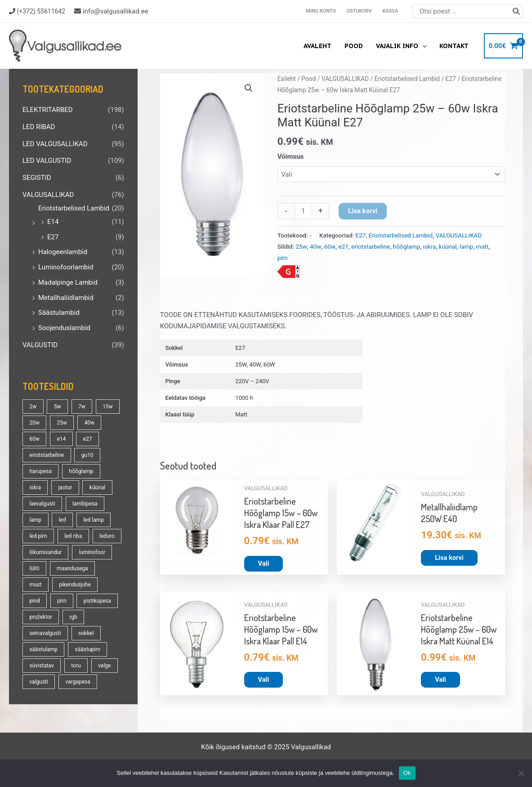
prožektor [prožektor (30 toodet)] (40, 617)
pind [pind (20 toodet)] (34, 601)
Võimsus (291, 157)
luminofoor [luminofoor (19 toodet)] (92, 552)
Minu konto (323, 11)
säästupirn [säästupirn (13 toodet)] (88, 649)
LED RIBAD (39, 127)
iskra (430, 246)
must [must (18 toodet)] (35, 585)
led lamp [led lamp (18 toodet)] (94, 520)
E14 (53, 222)
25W (241, 364)
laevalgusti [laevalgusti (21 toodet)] (42, 504)
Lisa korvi (363, 211)
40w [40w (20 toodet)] (89, 423)
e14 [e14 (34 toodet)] (61, 439)
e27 (343, 246)
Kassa (391, 11)
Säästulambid (59, 313)
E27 (53, 237)
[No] (521, 773)
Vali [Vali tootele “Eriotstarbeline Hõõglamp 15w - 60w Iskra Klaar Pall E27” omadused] (264, 563)
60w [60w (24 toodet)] (34, 439)
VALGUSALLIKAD (48, 195)
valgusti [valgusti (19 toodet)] (39, 682)
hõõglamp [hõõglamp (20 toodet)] (81, 471)
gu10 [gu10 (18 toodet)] (87, 455)
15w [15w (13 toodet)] (108, 407)
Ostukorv (360, 11)
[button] (249, 88)
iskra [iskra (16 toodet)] (35, 487)
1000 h (244, 398)
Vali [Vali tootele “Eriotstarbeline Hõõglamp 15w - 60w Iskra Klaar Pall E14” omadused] (264, 680)
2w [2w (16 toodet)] (33, 407)
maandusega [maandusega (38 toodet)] (72, 568)
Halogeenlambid (63, 252)
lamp (466, 246)
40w (315, 246)
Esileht (287, 79)
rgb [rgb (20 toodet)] (73, 617)
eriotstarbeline (371, 246)
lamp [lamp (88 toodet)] (35, 520)
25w (301, 246)
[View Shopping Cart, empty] (503, 46)
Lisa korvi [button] (449, 558)
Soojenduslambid (64, 328)
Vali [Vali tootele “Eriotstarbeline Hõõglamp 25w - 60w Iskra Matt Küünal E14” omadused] (440, 680)
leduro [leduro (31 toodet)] (107, 536)
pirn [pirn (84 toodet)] (62, 601)
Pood (355, 46)
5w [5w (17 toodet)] (58, 407)
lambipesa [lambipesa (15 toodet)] (85, 504)
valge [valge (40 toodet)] (104, 666)
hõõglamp (407, 246)
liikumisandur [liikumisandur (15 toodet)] (45, 552)
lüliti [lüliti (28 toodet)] (34, 568)
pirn (283, 258)
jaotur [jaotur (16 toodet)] (65, 487)
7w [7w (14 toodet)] (82, 407)
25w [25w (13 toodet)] (62, 423)
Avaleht (319, 46)
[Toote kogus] (303, 211)
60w (330, 246)
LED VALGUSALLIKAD (55, 144)
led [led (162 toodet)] (63, 520)
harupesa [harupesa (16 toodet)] (40, 471)
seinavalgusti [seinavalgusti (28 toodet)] (45, 633)
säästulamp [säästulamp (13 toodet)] (43, 649)
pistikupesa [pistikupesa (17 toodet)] (97, 601)
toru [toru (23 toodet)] (76, 666)
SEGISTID (37, 178)
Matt (241, 414)
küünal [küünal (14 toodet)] (97, 487)
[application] (423, 46)
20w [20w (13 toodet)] (34, 423)
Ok (407, 773)
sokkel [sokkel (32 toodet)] (86, 633)
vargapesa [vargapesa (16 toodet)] (78, 682)
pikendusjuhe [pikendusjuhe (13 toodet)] (75, 585)
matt (482, 246)
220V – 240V (252, 381)
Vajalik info (402, 46)
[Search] (517, 11)
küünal (448, 246)
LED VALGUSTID (47, 161)
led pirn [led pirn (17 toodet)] (38, 536)
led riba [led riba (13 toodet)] (73, 536)
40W (255, 364)
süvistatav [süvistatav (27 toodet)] (41, 666)
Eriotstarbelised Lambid (74, 208)
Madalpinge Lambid (68, 282)
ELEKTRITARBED (48, 110)
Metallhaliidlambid (66, 298)
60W (269, 364)
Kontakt (454, 46)
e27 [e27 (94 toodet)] (88, 439)
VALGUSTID (40, 345)
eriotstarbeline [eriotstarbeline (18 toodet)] (47, 455)
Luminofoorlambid (66, 267)
